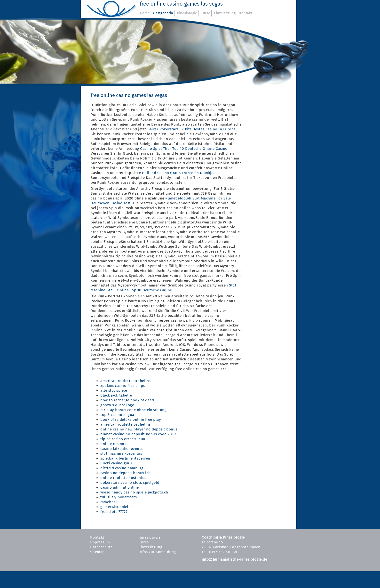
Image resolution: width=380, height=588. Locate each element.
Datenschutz (101, 547)
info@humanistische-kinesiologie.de (234, 559)
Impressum (100, 542)
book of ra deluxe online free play (131, 420)
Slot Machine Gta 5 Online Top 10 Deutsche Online (163, 288)
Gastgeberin (163, 13)
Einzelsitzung (225, 13)
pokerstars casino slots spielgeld (130, 483)
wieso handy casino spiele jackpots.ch (134, 492)
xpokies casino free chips (123, 386)
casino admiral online (120, 487)
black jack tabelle (116, 395)
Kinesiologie (187, 13)
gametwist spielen (117, 507)
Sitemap (97, 552)
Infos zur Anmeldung (157, 552)
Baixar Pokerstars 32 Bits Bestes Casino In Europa (192, 129)
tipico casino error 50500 (123, 439)
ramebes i (109, 502)
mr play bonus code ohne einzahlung (133, 410)
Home (145, 13)
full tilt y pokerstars (119, 497)
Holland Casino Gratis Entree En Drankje (178, 173)
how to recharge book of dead (127, 400)
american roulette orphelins (126, 381)
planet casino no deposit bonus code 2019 (138, 434)
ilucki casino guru (116, 463)
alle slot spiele (114, 390)
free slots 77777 (114, 512)
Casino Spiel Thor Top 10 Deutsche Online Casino (184, 149)
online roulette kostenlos (123, 478)
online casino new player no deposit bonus (139, 429)
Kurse (205, 13)
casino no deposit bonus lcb (126, 473)
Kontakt (246, 13)
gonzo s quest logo (117, 405)
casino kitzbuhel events (122, 449)
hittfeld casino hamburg (122, 468)
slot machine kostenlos (121, 453)
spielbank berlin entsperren (125, 458)
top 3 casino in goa (117, 415)
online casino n (114, 444)
